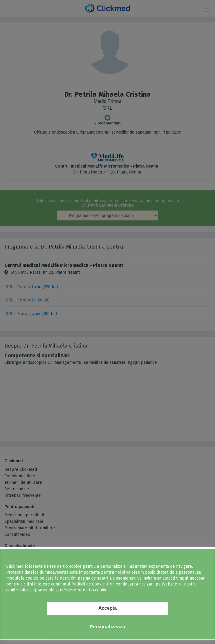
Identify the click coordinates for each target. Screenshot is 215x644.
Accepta (107, 608)
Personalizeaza (108, 627)
